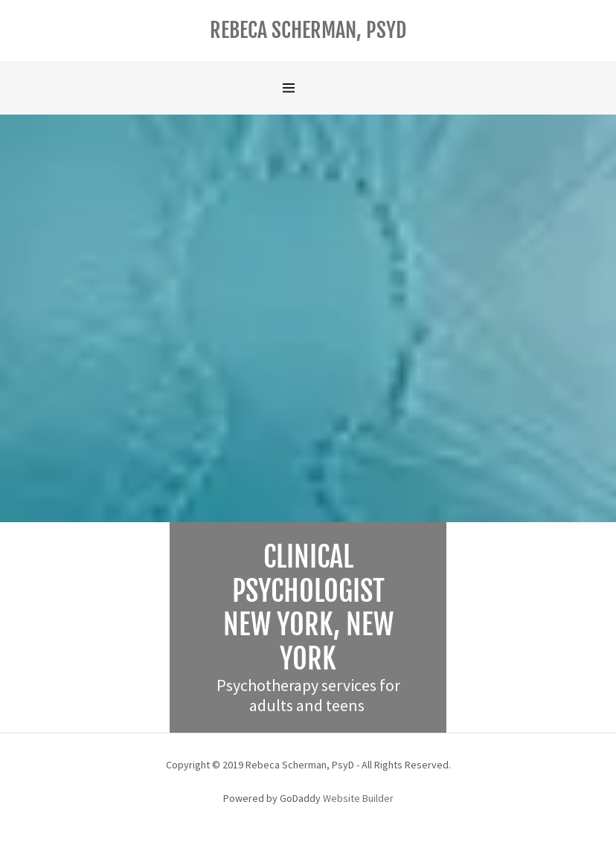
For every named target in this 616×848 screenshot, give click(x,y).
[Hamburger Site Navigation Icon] (308, 88)
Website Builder (358, 798)
